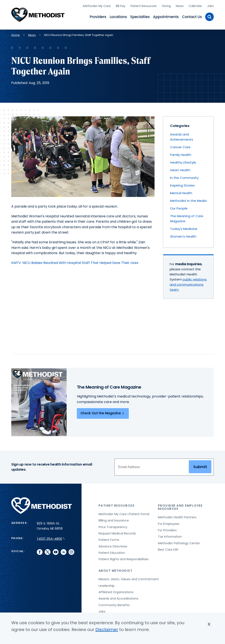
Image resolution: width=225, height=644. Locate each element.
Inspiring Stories (182, 184)
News (180, 5)
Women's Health (183, 235)
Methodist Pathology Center (179, 542)
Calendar (195, 5)
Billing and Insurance (114, 519)
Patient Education (112, 552)
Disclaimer (107, 630)
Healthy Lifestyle (183, 161)
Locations (118, 16)
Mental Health (181, 192)
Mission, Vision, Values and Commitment (129, 578)
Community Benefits (114, 604)
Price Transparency (113, 526)
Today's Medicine (184, 228)
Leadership (107, 584)
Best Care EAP (168, 549)
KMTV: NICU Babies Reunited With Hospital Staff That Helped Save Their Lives (75, 262)
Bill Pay (121, 5)
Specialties (140, 16)
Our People (179, 207)
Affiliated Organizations (116, 591)
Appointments (166, 16)
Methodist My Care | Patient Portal (124, 513)
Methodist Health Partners (177, 516)
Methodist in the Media (188, 200)
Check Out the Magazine (103, 412)
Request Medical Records (117, 532)
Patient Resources (144, 5)
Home (16, 34)
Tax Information (170, 536)
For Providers (167, 529)
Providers (98, 16)
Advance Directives (113, 545)
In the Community (184, 177)
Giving (166, 5)
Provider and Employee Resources (180, 506)
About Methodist (116, 570)
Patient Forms (109, 539)
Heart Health (180, 169)
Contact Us (192, 16)
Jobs (210, 5)
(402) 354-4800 (51, 538)
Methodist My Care (97, 5)
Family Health (181, 154)
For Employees (169, 523)
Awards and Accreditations (118, 597)
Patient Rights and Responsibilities (124, 558)
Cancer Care (180, 146)
